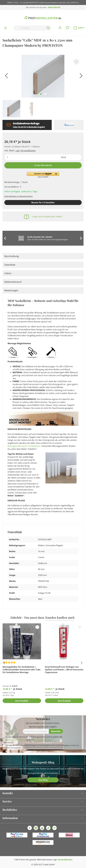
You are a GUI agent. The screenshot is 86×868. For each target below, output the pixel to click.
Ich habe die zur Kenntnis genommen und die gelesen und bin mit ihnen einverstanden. (43, 746)
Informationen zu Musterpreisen (19, 196)
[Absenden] (56, 731)
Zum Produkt (22, 701)
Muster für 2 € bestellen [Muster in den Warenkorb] (43, 203)
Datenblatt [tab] (10, 265)
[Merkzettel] (68, 28)
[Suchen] (48, 28)
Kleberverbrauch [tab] (13, 282)
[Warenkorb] (79, 28)
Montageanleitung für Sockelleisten (24, 446)
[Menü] (6, 28)
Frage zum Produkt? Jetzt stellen (47, 217)
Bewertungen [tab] (11, 290)
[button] (43, 175)
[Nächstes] (80, 77)
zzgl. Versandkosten (26, 151)
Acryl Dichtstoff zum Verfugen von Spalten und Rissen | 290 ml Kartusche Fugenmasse (64, 670)
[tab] (43, 256)
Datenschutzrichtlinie (16, 740)
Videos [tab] (8, 273)
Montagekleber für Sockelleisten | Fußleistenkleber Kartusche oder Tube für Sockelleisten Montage (21, 670)
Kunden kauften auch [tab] (60, 617)
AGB (63, 745)
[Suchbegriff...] (29, 28)
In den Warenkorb (43, 165)
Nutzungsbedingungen (41, 740)
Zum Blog (43, 780)
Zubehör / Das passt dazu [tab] (27, 617)
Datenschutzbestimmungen (26, 745)
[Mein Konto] (60, 28)
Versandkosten (65, 860)
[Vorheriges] (6, 77)
